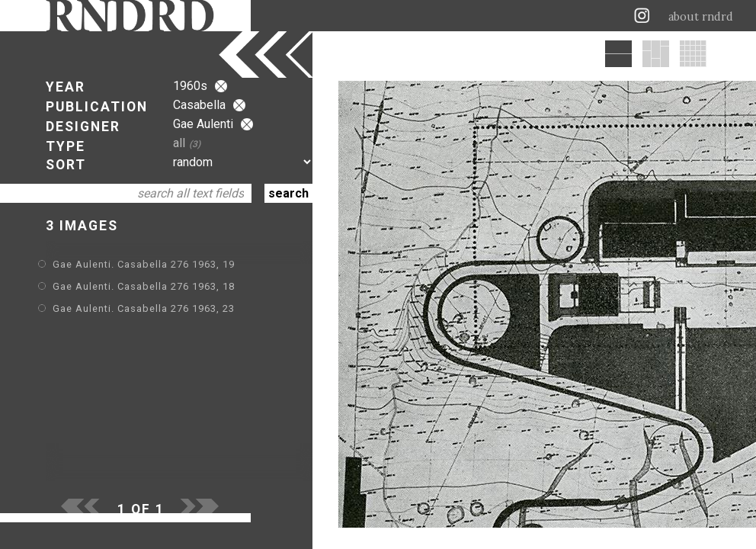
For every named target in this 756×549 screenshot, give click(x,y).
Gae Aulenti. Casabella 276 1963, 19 (144, 264)
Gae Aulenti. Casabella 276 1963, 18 (144, 286)
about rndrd (701, 17)
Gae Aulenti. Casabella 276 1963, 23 (144, 308)
